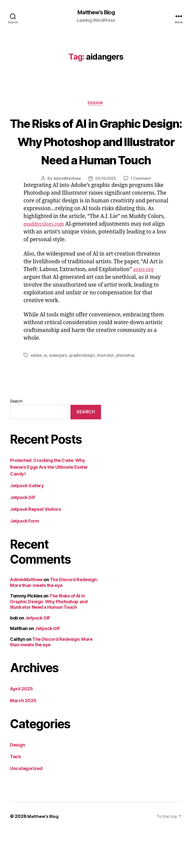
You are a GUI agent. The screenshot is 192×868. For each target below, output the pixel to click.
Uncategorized (26, 806)
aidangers (59, 393)
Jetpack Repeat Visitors (35, 547)
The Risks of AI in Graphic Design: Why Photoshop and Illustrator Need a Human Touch (96, 160)
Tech (15, 794)
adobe (36, 393)
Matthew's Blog (96, 13)
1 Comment (142, 216)
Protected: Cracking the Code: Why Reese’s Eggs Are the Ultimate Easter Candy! (49, 505)
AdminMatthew (66, 216)
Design (96, 104)
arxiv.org (144, 307)
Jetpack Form (25, 559)
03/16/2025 (106, 216)
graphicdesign (83, 393)
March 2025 (23, 738)
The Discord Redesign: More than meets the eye (54, 620)
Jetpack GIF (23, 535)
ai (46, 393)
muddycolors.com (46, 262)
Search (16, 439)
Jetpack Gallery (27, 523)
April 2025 (21, 726)
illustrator (107, 393)
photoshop (127, 393)
